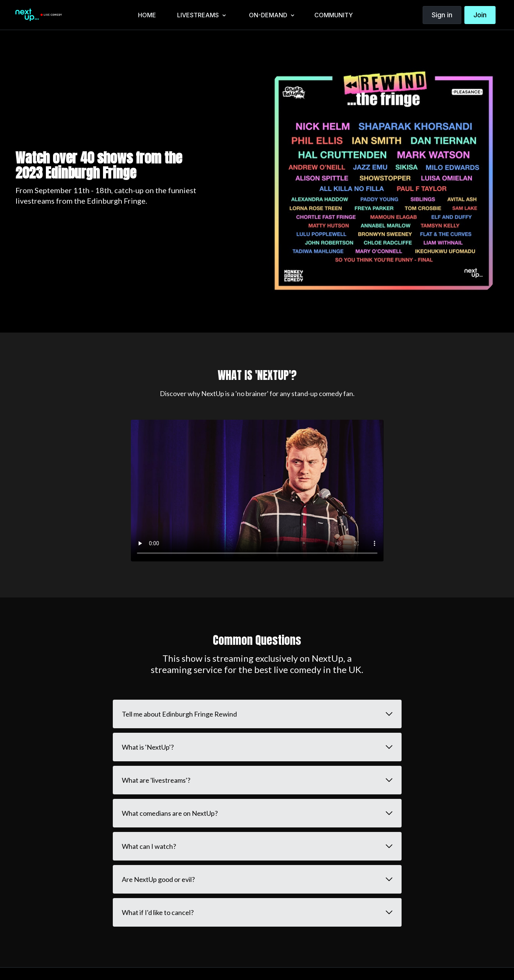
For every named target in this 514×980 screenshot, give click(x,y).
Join (480, 15)
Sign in (442, 15)
